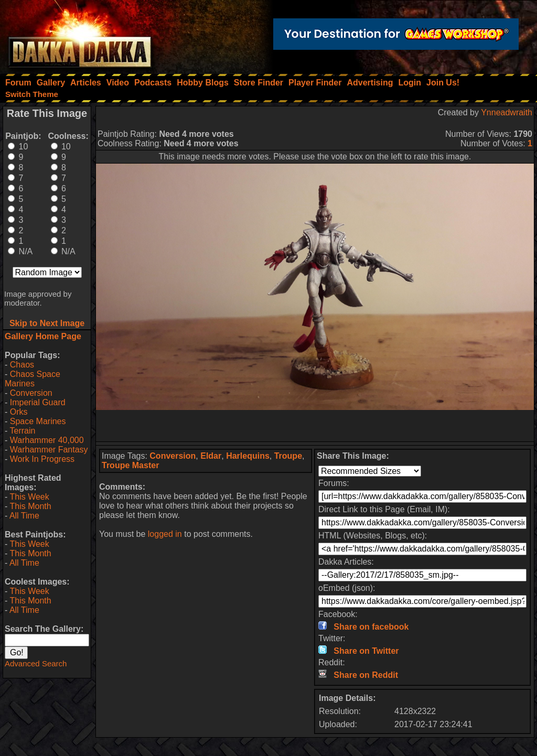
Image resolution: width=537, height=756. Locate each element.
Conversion (31, 393)
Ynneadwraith (507, 112)
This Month (30, 506)
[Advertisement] (315, 426)
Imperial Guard (38, 402)
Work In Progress (42, 459)
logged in (165, 534)
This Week (29, 497)
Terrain (22, 431)
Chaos (22, 365)
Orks (19, 412)
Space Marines (38, 421)
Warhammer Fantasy (49, 450)
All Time (24, 516)
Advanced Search (36, 663)
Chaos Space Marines (33, 379)
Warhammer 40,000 (47, 440)
